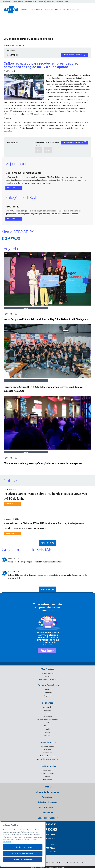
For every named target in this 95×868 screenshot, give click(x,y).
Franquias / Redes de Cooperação (47, 720)
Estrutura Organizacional (48, 773)
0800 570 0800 (48, 834)
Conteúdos (46, 10)
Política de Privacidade (47, 756)
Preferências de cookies (23, 860)
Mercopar (47, 735)
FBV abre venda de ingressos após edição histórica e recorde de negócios (43, 463)
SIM (38, 150)
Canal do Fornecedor (48, 818)
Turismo (48, 732)
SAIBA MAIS (11, 188)
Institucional (6, 2)
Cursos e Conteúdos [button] (48, 685)
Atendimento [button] (48, 742)
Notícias (66, 10)
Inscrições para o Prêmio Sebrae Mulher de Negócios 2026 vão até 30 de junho (46, 319)
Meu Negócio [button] (47, 669)
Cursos (37, 10)
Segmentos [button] (48, 703)
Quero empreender (48, 673)
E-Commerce (48, 716)
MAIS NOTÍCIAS (48, 543)
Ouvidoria (47, 750)
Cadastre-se (47, 813)
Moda (47, 723)
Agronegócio (47, 707)
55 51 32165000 (48, 848)
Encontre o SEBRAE (30, 2)
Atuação (48, 777)
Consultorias (56, 10)
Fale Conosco (47, 753)
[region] (23, 844)
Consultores (41, 2)
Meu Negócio (27, 10)
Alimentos (47, 710)
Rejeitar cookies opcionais (23, 853)
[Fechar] (42, 825)
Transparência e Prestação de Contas (57, 2)
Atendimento (75, 10)
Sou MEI (47, 676)
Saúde (47, 729)
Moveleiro (47, 726)
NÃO (48, 150)
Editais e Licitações (17, 2)
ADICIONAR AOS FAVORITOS (74, 55)
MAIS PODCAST (47, 589)
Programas (47, 696)
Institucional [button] (47, 766)
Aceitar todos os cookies (23, 847)
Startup (47, 713)
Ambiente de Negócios (48, 792)
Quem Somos (48, 770)
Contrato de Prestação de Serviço (47, 759)
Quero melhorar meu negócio (47, 679)
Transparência (47, 780)
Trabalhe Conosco (47, 807)
